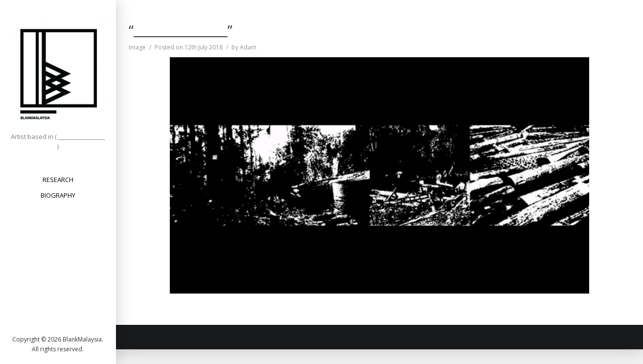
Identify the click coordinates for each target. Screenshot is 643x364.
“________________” (181, 30)
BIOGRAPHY (58, 195)
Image (137, 47)
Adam (248, 47)
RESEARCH (58, 180)
